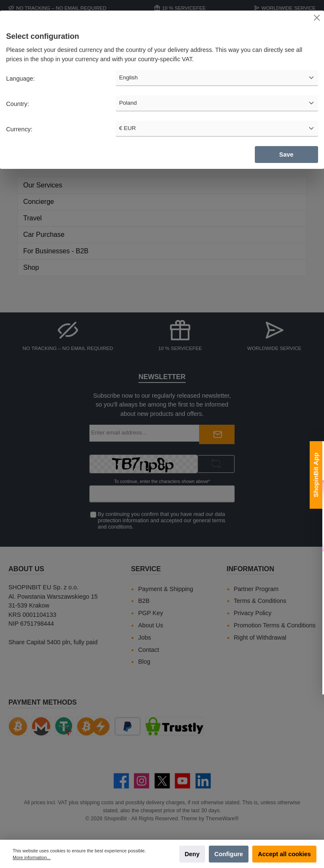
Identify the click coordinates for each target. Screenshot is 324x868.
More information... (32, 857)
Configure (229, 854)
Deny (192, 854)
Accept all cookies (284, 854)
